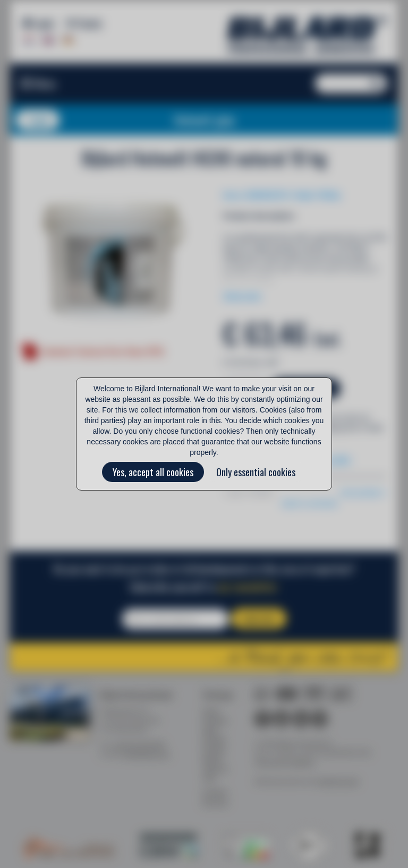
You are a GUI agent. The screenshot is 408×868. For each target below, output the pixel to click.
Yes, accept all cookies (153, 472)
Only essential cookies (256, 472)
